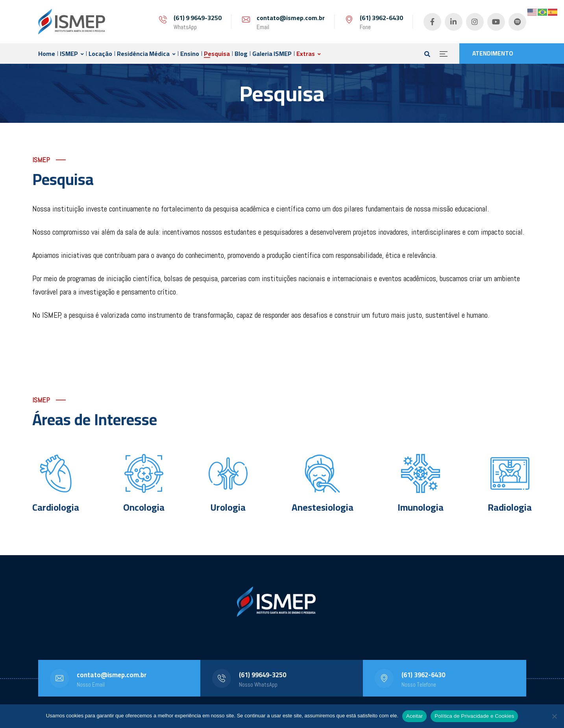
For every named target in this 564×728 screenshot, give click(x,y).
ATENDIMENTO (493, 53)
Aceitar (414, 716)
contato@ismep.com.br (291, 18)
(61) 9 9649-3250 (198, 18)
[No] (554, 716)
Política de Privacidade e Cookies (474, 716)
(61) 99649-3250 (263, 675)
